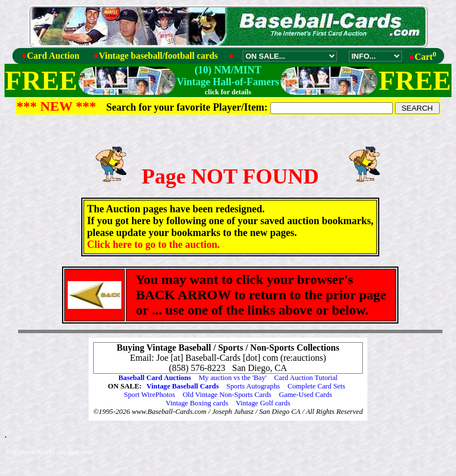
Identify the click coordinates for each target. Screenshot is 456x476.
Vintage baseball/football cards (158, 56)
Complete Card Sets (316, 386)
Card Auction (53, 56)
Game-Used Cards (305, 395)
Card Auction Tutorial (306, 378)
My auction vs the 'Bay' (233, 378)
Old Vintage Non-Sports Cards (227, 395)
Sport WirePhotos (150, 395)
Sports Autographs (253, 386)
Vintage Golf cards (263, 403)
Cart (426, 57)
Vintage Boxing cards (197, 403)
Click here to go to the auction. (153, 244)
